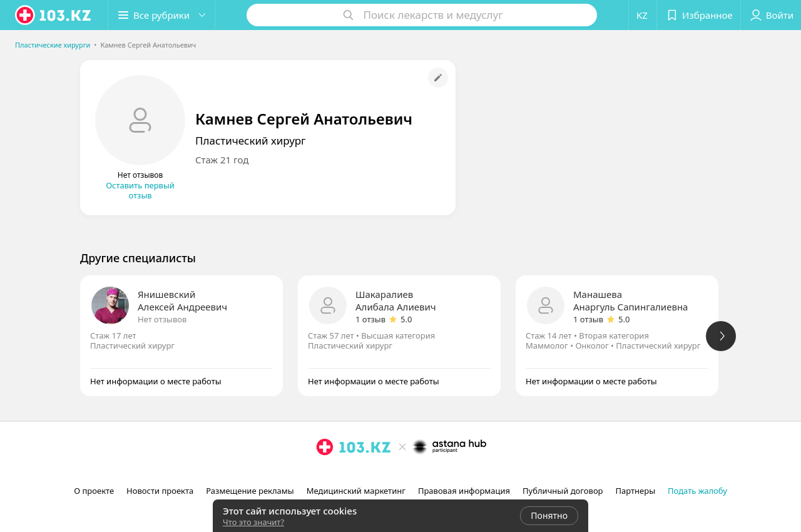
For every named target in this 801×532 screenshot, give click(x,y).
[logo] (54, 15)
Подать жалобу (697, 491)
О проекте (94, 491)
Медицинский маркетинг (356, 491)
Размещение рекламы (250, 491)
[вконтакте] (360, 474)
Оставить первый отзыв (140, 190)
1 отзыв (370, 319)
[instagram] (325, 474)
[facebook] (342, 474)
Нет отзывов (162, 319)
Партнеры (636, 491)
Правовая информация (464, 491)
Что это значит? (253, 522)
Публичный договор (563, 491)
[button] (161, 15)
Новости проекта (160, 491)
